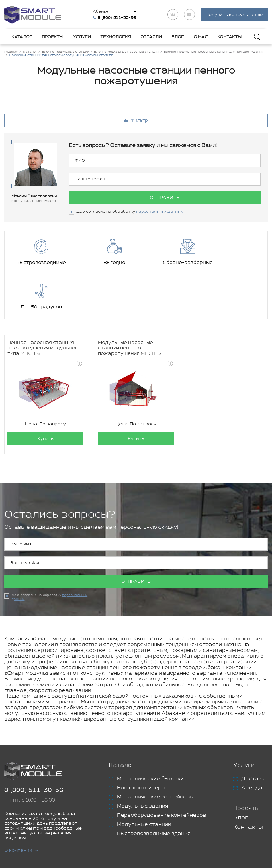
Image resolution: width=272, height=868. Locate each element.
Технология (116, 37)
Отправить (165, 198)
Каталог (22, 37)
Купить (45, 395)
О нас (201, 37)
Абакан (101, 12)
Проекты (53, 37)
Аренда (252, 744)
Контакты (229, 37)
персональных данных (160, 212)
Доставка (255, 735)
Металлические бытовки (150, 735)
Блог (178, 37)
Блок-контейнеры (141, 744)
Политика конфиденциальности (163, 840)
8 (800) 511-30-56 (34, 746)
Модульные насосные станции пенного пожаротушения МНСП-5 (129, 304)
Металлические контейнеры (155, 753)
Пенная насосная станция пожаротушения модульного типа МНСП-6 (44, 304)
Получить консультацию (234, 15)
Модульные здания (142, 762)
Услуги (82, 37)
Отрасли (151, 37)
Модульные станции (144, 780)
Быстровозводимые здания (154, 790)
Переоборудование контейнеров (162, 771)
